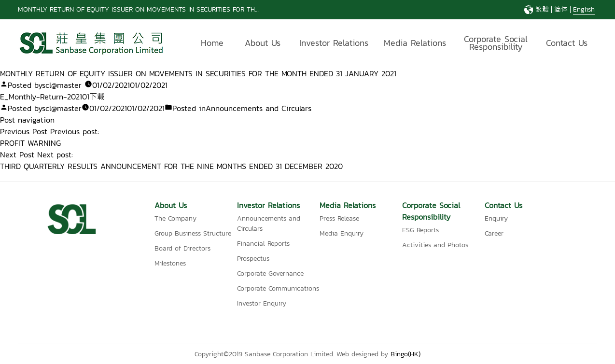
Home (212, 43)
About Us (263, 43)
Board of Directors (182, 248)
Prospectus (253, 259)
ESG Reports (420, 230)
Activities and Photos (435, 245)
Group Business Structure (193, 233)
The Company (175, 218)
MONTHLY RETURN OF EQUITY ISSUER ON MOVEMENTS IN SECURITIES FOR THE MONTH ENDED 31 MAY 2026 (183, 9)
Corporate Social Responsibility (496, 44)
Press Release (339, 218)
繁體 (542, 9)
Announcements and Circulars (259, 108)
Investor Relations (334, 43)
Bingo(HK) (405, 354)
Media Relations (415, 43)
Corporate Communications (278, 288)
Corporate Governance (270, 273)
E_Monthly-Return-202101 (45, 97)
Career (494, 233)
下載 (97, 97)
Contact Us (567, 43)
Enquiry (496, 218)
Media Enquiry (342, 233)
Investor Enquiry (262, 303)
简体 (561, 9)
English (584, 9)
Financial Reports (263, 244)
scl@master (62, 85)
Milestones (170, 263)
